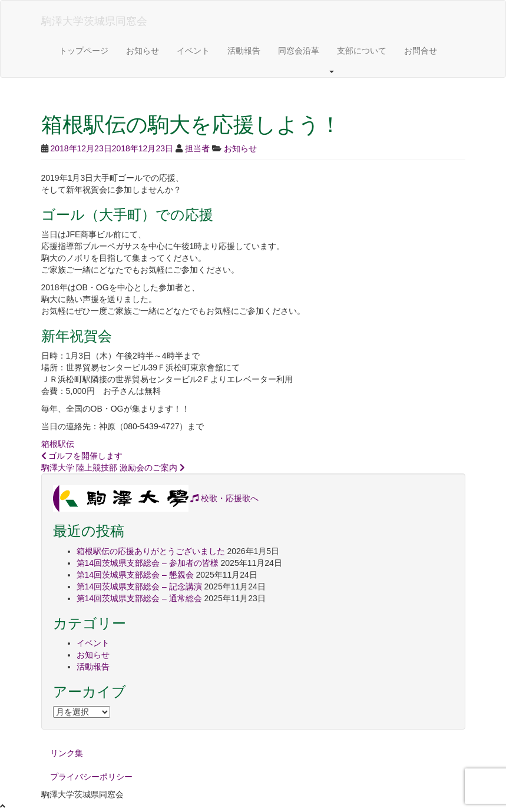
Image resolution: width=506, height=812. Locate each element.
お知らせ (143, 51)
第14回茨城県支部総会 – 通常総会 (139, 598)
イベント (193, 51)
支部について (362, 51)
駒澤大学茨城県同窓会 (94, 21)
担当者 (197, 148)
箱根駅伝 (58, 444)
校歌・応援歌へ (224, 498)
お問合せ (421, 51)
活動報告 (244, 51)
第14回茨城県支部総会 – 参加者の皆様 (148, 563)
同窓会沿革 (299, 51)
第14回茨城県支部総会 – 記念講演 (139, 586)
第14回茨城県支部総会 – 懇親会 (135, 575)
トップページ (84, 51)
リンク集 (67, 753)
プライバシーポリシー (91, 777)
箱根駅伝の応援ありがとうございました (151, 551)
